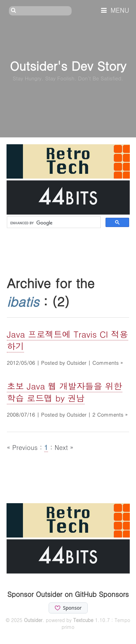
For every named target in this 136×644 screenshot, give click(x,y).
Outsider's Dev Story (68, 65)
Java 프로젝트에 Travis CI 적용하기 (67, 340)
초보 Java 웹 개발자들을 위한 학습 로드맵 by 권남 (65, 392)
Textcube (83, 620)
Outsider (33, 620)
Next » (64, 447)
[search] (53, 223)
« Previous (23, 447)
